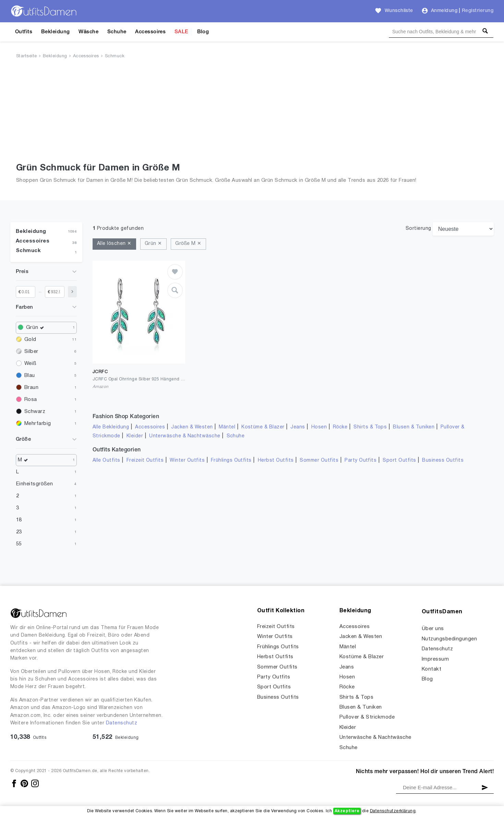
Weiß (30, 364)
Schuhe (117, 32)
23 (19, 532)
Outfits (24, 32)
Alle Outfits (106, 460)
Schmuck (115, 56)
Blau (30, 376)
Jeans (298, 427)
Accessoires (150, 32)
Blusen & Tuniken (414, 427)
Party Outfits (361, 460)
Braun (31, 388)
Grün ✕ (153, 244)
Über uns (433, 629)
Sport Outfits (399, 460)
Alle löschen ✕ (114, 244)
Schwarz (35, 412)
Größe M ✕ (188, 244)
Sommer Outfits (319, 460)
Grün (37, 328)
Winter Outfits (187, 460)
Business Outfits (443, 460)
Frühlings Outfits (231, 460)
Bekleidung (56, 32)
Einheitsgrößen (34, 484)
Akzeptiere (347, 811)
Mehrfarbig (38, 424)
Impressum (435, 659)
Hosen (319, 427)
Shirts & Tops (370, 427)
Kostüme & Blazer (263, 427)
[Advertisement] (252, 112)
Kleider (135, 436)
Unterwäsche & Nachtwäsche (185, 436)
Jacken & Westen (192, 427)
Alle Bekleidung (111, 427)
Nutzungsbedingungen (449, 639)
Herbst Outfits (276, 460)
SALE (181, 32)
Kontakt (431, 669)
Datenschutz (122, 723)
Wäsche (88, 32)
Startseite (27, 56)
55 (19, 544)
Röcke (340, 427)
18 (19, 520)
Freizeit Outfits (145, 460)
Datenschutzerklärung (393, 811)
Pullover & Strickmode (367, 717)
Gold (30, 340)
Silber (31, 352)
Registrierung (478, 11)
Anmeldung (444, 11)
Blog (203, 32)
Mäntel (227, 427)
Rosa (31, 400)
